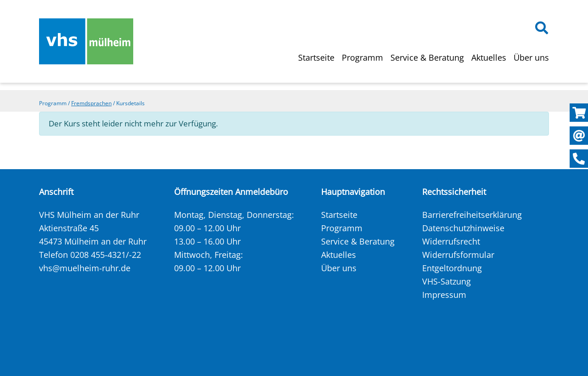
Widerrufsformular (458, 255)
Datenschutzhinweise (463, 228)
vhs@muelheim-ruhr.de (85, 268)
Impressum (444, 295)
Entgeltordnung (452, 268)
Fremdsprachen (91, 103)
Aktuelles (489, 57)
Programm (362, 57)
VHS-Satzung (447, 281)
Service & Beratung (427, 57)
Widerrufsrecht (451, 241)
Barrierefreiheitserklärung (472, 215)
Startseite (316, 57)
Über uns (531, 57)
